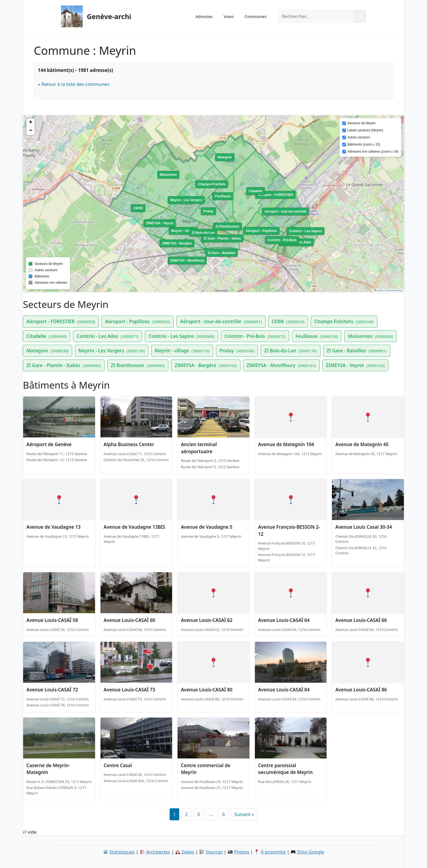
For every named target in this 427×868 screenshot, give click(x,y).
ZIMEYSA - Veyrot (355, 365)
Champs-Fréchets (344, 321)
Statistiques (122, 852)
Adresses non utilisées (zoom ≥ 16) (373, 152)
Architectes (158, 852)
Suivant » (244, 814)
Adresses (204, 16)
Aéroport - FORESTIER (61, 321)
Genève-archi (109, 16)
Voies (229, 16)
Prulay (237, 351)
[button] (30, 123)
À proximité (273, 852)
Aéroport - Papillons (138, 321)
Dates (188, 852)
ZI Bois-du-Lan (290, 351)
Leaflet (379, 290)
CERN (288, 321)
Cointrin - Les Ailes (108, 336)
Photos (242, 852)
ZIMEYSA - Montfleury (281, 365)
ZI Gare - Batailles (357, 351)
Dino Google (311, 852)
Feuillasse (317, 336)
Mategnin (48, 351)
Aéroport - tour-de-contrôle (221, 321)
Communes (256, 16)
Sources (214, 852)
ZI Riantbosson (138, 365)
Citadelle (47, 336)
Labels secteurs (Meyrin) (365, 130)
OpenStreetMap (395, 290)
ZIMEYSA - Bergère (206, 365)
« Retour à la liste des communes (74, 84)
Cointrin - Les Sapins (182, 336)
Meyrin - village (182, 351)
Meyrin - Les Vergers (112, 351)
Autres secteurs (359, 137)
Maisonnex (370, 336)
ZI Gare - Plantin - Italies (64, 365)
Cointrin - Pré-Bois (255, 336)
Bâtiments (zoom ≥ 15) (364, 144)
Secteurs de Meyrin (362, 123)
